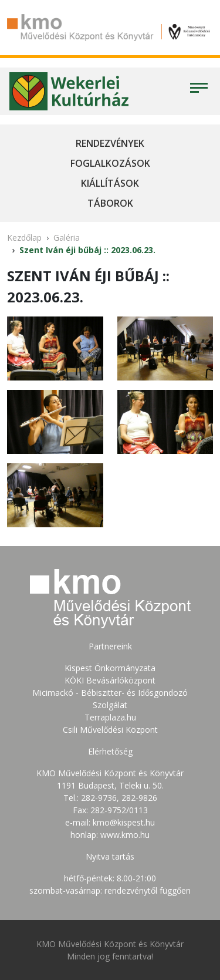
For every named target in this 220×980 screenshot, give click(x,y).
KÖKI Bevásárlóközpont (110, 680)
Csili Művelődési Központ (110, 730)
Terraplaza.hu (110, 717)
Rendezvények (110, 143)
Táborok (110, 203)
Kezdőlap (24, 238)
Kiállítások (110, 183)
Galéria (67, 238)
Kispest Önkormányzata (110, 668)
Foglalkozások (110, 163)
